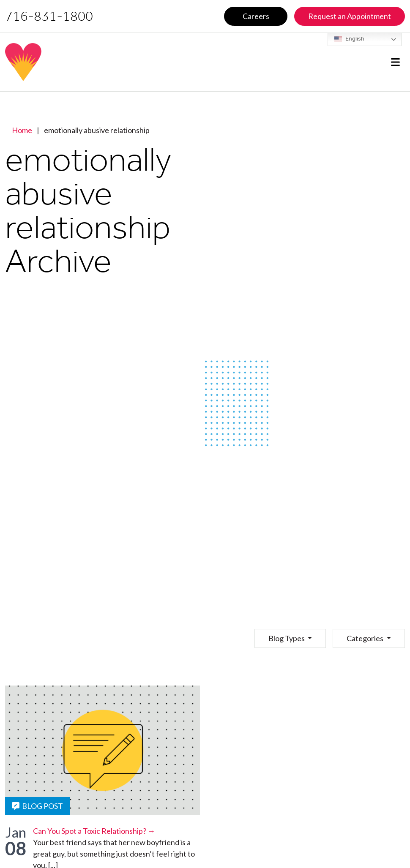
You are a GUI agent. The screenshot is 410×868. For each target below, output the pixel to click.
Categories (366, 638)
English (349, 39)
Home (22, 130)
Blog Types (287, 638)
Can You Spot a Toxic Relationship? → (94, 831)
